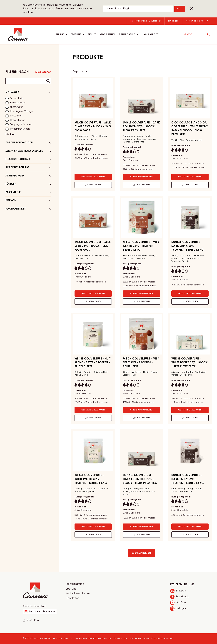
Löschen (10, 135)
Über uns (71, 589)
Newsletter (72, 598)
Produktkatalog (75, 584)
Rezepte (92, 34)
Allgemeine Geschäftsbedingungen (94, 638)
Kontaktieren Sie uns (78, 594)
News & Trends (107, 34)
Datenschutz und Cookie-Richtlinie (132, 638)
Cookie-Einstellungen (162, 638)
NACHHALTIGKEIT (151, 34)
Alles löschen (43, 72)
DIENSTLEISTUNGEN (129, 34)
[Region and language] (138, 9)
